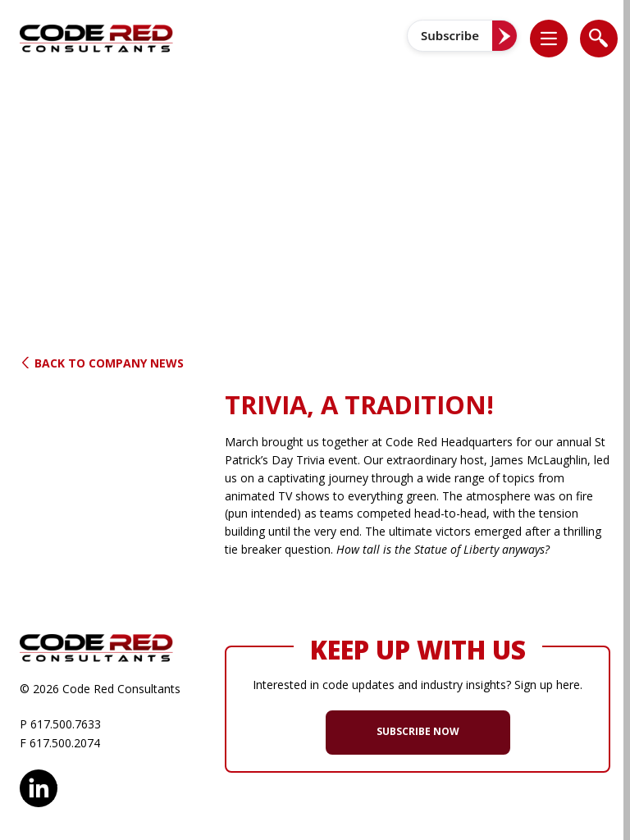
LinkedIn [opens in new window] (39, 786)
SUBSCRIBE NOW (418, 731)
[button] (557, 38)
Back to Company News (102, 363)
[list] (549, 39)
